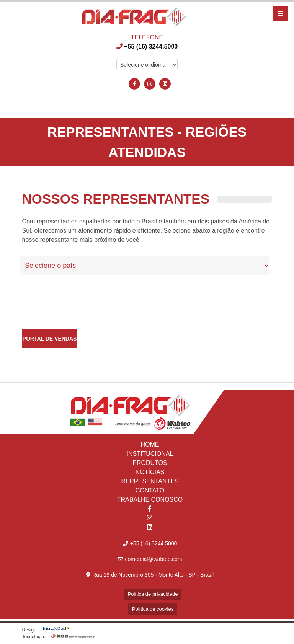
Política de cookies (153, 609)
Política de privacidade (153, 594)
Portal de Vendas (50, 339)
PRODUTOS (150, 463)
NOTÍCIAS (150, 472)
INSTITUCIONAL (150, 454)
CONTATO (150, 490)
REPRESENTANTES (150, 481)
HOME (150, 444)
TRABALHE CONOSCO (150, 500)
